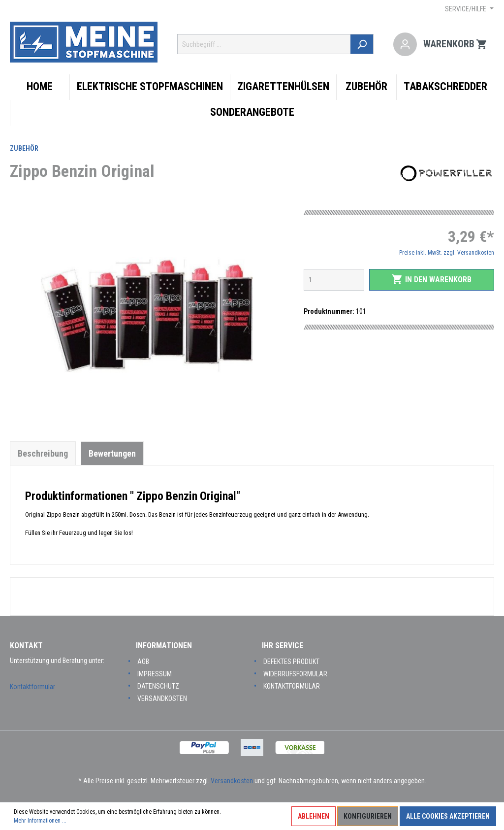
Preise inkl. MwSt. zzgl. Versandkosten (447, 253)
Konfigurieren (368, 816)
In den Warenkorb (431, 279)
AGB (143, 662)
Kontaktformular (32, 687)
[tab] (43, 453)
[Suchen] (362, 44)
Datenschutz (158, 686)
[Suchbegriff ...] (264, 44)
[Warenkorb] (456, 44)
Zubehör (24, 148)
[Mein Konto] (405, 44)
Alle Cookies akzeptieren (448, 816)
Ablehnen (314, 816)
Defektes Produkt (291, 662)
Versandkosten (162, 698)
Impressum (155, 674)
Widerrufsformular (295, 674)
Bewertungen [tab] (112, 453)
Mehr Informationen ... (40, 821)
